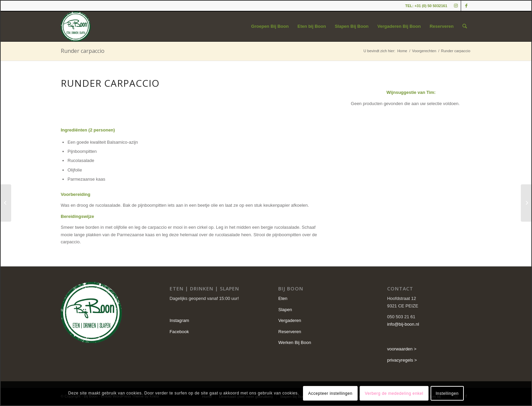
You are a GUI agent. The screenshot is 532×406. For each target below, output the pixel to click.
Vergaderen (290, 320)
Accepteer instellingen (330, 393)
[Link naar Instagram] (456, 6)
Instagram (179, 320)
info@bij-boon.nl (403, 324)
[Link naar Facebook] (466, 6)
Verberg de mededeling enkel (394, 393)
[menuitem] (270, 26)
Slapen (285, 310)
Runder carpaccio (83, 51)
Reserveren (290, 332)
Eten (283, 298)
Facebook (179, 332)
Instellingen (447, 393)
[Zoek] (465, 26)
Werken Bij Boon (295, 342)
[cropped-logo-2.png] (76, 26)
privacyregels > (402, 360)
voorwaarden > (402, 349)
